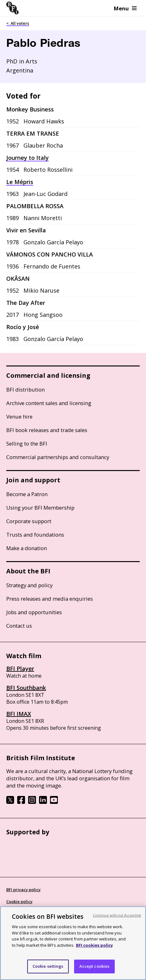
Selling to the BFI (27, 444)
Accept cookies (95, 966)
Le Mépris (20, 182)
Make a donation (27, 548)
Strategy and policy (29, 585)
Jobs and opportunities (34, 612)
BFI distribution (25, 390)
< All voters (18, 23)
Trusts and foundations (35, 535)
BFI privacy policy (23, 890)
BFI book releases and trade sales (47, 430)
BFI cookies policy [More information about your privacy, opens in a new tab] (94, 945)
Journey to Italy (28, 158)
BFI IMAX (19, 714)
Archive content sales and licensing (49, 403)
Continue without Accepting (117, 915)
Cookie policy (19, 901)
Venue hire (19, 417)
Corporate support (29, 521)
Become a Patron (27, 494)
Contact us (19, 626)
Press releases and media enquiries (50, 599)
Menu (125, 8)
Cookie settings (48, 966)
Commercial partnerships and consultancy (58, 457)
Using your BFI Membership (40, 508)
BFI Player (20, 669)
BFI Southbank (26, 688)
